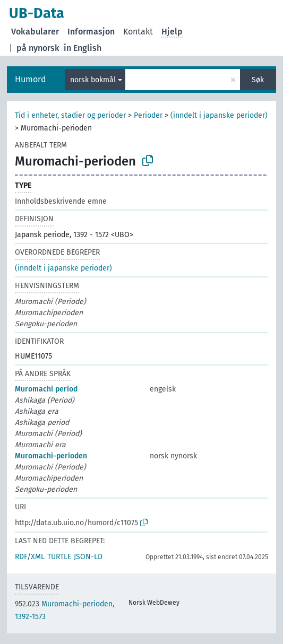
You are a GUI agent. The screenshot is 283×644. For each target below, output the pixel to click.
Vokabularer (35, 32)
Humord (31, 79)
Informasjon (91, 32)
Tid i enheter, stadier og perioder (70, 115)
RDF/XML (30, 557)
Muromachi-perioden (51, 456)
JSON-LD (88, 557)
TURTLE (59, 557)
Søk (258, 80)
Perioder (148, 115)
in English (83, 48)
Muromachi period (46, 389)
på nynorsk (38, 48)
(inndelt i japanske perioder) (219, 115)
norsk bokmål (93, 80)
